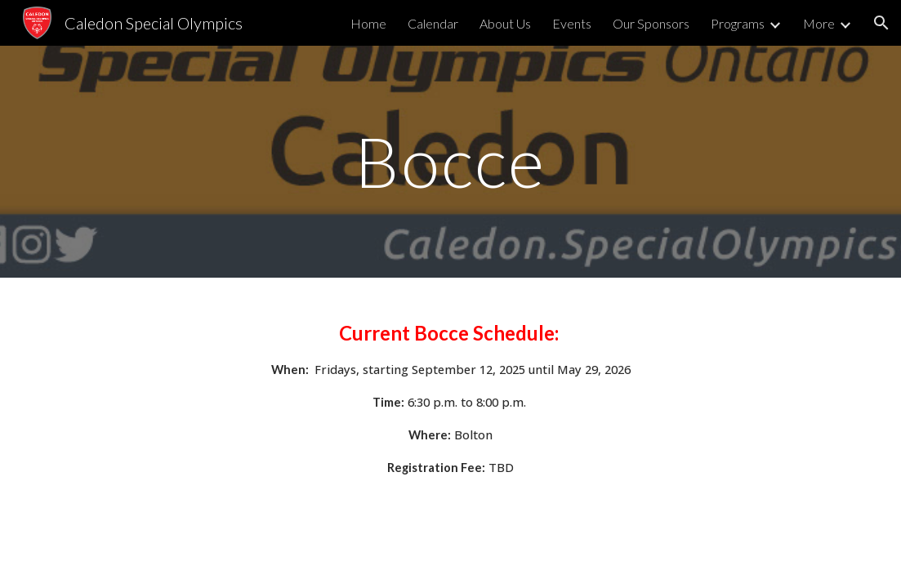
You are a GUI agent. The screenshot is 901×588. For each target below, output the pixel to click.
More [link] (819, 23)
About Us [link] (505, 23)
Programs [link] (738, 23)
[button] (881, 23)
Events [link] (572, 23)
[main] (450, 161)
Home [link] (368, 23)
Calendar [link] (433, 23)
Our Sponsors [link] (651, 23)
